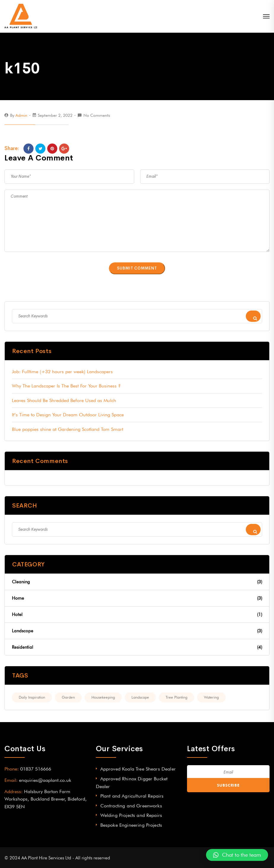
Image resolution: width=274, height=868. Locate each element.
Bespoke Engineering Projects (131, 825)
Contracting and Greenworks (131, 806)
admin (21, 115)
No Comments (97, 115)
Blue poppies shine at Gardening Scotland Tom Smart (68, 429)
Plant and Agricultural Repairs (132, 796)
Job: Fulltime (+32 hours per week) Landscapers (62, 372)
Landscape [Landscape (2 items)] (140, 697)
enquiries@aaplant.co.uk (45, 780)
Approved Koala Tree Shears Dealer (138, 769)
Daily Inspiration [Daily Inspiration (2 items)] (32, 697)
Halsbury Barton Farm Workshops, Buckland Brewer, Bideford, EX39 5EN (46, 799)
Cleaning (137, 582)
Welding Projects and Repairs (131, 815)
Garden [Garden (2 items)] (68, 697)
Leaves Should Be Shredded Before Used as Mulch (64, 400)
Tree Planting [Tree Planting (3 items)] (176, 697)
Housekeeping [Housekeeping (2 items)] (103, 697)
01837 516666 (36, 769)
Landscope (137, 631)
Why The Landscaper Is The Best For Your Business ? (66, 386)
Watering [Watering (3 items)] (211, 697)
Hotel (137, 615)
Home (137, 598)
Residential (137, 647)
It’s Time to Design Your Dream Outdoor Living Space (68, 415)
